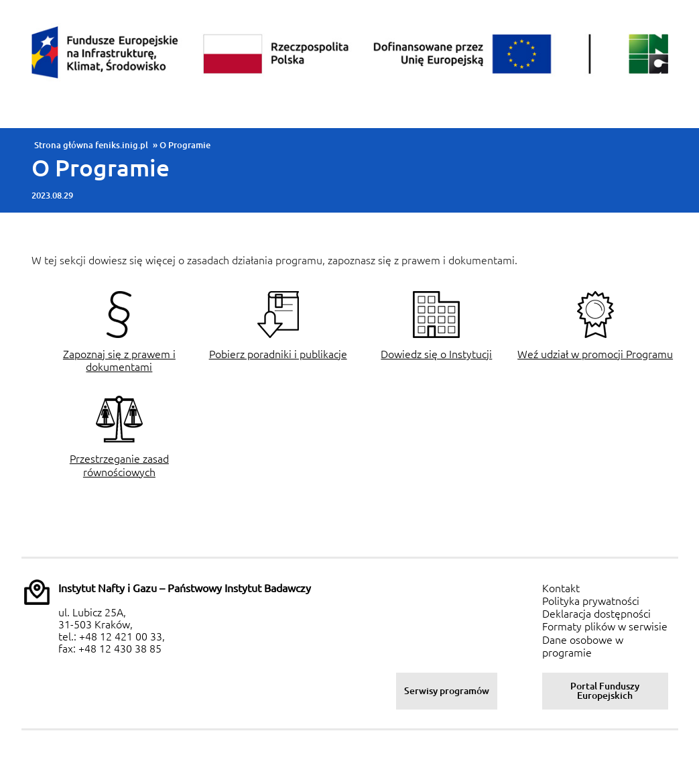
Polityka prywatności (591, 601)
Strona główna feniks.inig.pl (91, 145)
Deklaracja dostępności (596, 614)
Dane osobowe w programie (583, 646)
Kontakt (561, 588)
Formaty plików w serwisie (605, 626)
